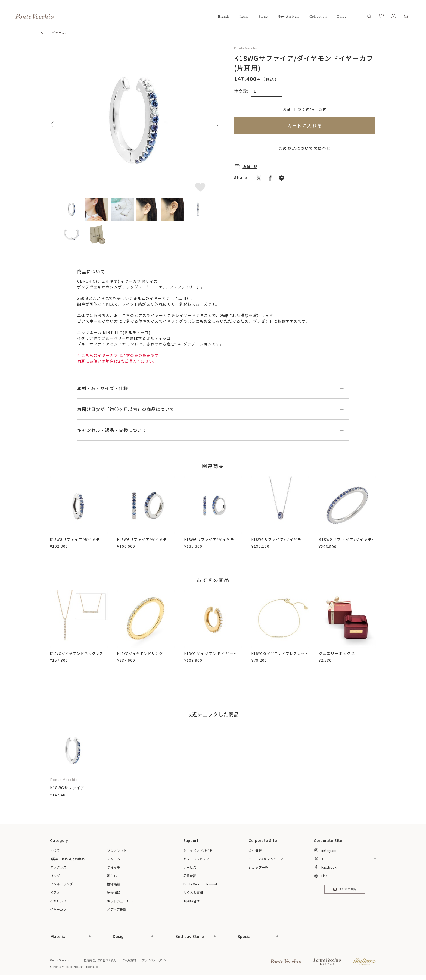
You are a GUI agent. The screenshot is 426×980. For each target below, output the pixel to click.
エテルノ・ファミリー (179, 287)
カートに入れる (305, 125)
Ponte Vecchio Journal (200, 884)
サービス (190, 867)
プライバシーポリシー (163, 960)
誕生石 (112, 876)
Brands (224, 16)
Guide (342, 16)
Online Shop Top (61, 960)
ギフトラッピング (196, 859)
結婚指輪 (114, 892)
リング (55, 876)
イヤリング (58, 901)
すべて (55, 850)
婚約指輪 (114, 884)
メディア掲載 (117, 909)
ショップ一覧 (258, 867)
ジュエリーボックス (337, 653)
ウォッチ (114, 867)
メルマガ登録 (345, 890)
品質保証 (190, 876)
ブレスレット (117, 850)
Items (244, 16)
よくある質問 (193, 892)
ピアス (55, 892)
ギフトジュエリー (120, 901)
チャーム (114, 859)
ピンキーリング (61, 884)
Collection (318, 16)
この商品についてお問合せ (305, 148)
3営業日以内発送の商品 (67, 859)
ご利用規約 (134, 960)
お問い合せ (191, 901)
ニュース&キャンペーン (266, 859)
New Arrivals (289, 16)
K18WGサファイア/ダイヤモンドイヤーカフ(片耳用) (79, 542)
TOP (43, 32)
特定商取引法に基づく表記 (103, 960)
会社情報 (255, 850)
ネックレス (58, 867)
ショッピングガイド (198, 850)
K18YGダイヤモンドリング (142, 653)
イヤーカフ (61, 32)
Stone (263, 16)
